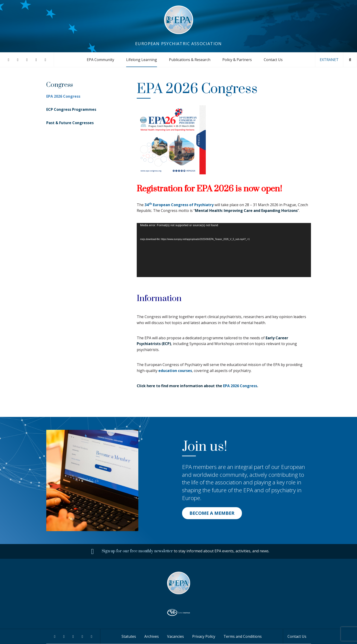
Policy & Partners (237, 60)
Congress (60, 85)
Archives (152, 636)
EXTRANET (329, 60)
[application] (224, 250)
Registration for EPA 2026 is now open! (209, 189)
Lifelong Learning (142, 60)
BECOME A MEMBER (212, 513)
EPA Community (100, 60)
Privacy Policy (204, 636)
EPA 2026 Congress (240, 386)
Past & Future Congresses (70, 123)
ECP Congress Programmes (71, 109)
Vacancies (176, 636)
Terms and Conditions (243, 636)
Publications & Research (190, 60)
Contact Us (273, 60)
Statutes (129, 636)
